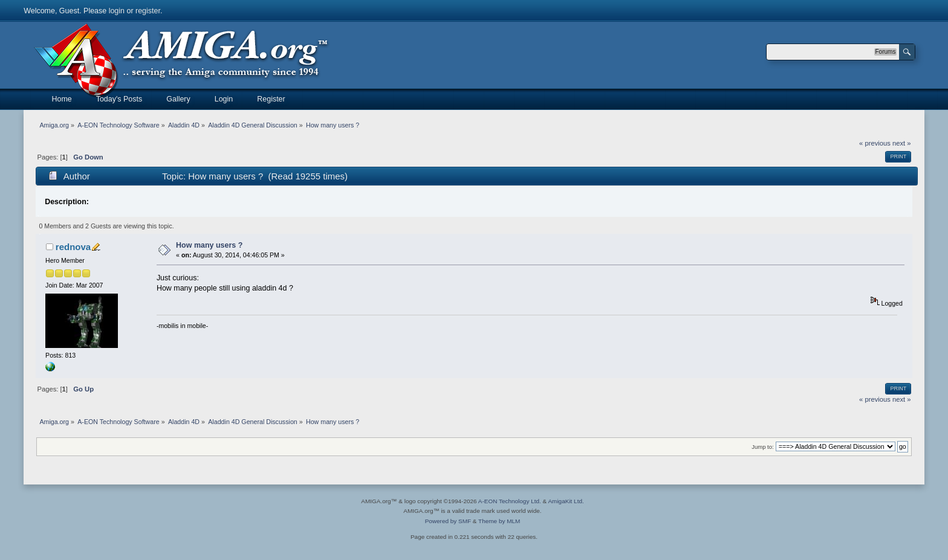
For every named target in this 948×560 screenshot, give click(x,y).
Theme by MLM (499, 521)
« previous (875, 143)
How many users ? (209, 245)
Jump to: (763, 447)
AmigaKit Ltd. (566, 501)
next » (902, 143)
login (117, 11)
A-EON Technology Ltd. (510, 501)
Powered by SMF (448, 521)
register (148, 11)
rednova (73, 247)
